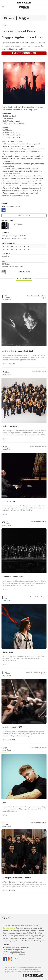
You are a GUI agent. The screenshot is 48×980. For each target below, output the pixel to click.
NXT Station (6, 264)
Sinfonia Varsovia (10, 426)
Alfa (4, 803)
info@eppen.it (16, 948)
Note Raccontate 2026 (12, 727)
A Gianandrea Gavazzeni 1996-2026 (18, 351)
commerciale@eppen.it (17, 952)
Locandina (5, 256)
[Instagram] (10, 959)
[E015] (16, 959)
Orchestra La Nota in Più (13, 577)
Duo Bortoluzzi (9, 502)
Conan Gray (8, 652)
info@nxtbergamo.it (13, 207)
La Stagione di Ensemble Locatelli (17, 878)
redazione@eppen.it (17, 950)
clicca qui (22, 954)
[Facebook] (3, 210)
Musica (4, 25)
